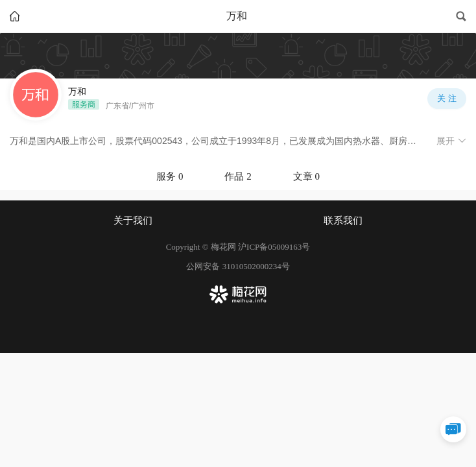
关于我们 (133, 221)
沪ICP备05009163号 (274, 247)
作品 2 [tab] (238, 176)
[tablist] (238, 176)
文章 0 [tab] (306, 176)
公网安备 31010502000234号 (238, 266)
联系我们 (343, 221)
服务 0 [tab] (170, 176)
